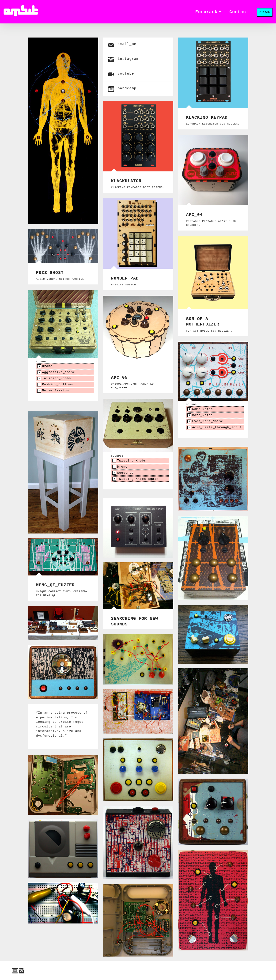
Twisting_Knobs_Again (138, 481)
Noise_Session (56, 394)
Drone (47, 367)
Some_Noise (203, 409)
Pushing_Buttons (58, 387)
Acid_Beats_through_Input (217, 430)
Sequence (125, 475)
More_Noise (203, 416)
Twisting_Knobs (57, 380)
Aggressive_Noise (59, 373)
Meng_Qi (49, 595)
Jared (123, 388)
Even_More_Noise (208, 423)
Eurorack (208, 11)
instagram (22, 971)
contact (239, 11)
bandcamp (15, 971)
